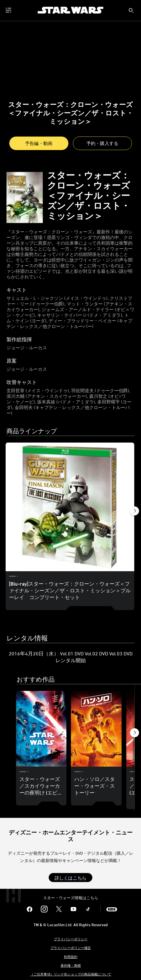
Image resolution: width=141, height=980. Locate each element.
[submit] (131, 10)
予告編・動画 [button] (39, 143)
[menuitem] (9, 10)
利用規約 (71, 957)
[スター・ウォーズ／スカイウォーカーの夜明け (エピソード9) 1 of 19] (41, 729)
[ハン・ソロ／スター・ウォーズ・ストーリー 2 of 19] (96, 729)
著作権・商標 (71, 965)
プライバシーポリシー (71, 939)
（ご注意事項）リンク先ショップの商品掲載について (71, 974)
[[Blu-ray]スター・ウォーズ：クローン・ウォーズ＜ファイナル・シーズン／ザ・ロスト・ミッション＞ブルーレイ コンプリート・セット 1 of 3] (70, 507)
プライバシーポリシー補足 (71, 948)
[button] (102, 143)
